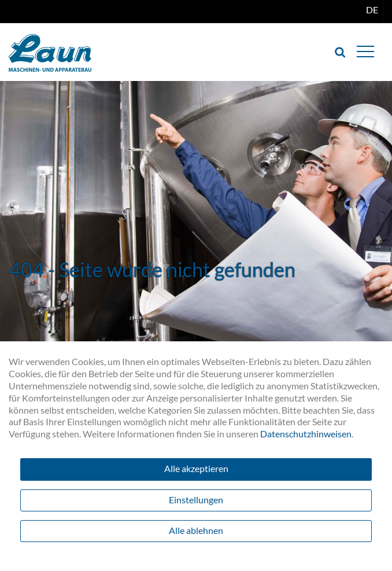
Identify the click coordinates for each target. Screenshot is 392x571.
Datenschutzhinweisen (306, 434)
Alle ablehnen (196, 530)
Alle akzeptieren (196, 468)
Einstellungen (196, 500)
